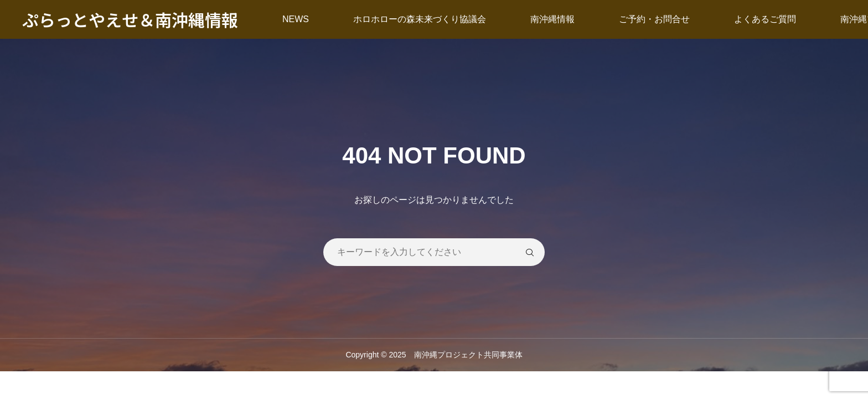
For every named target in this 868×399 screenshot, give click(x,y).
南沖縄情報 (552, 19)
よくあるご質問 (765, 19)
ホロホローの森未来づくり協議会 (420, 19)
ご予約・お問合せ (654, 19)
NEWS (296, 19)
